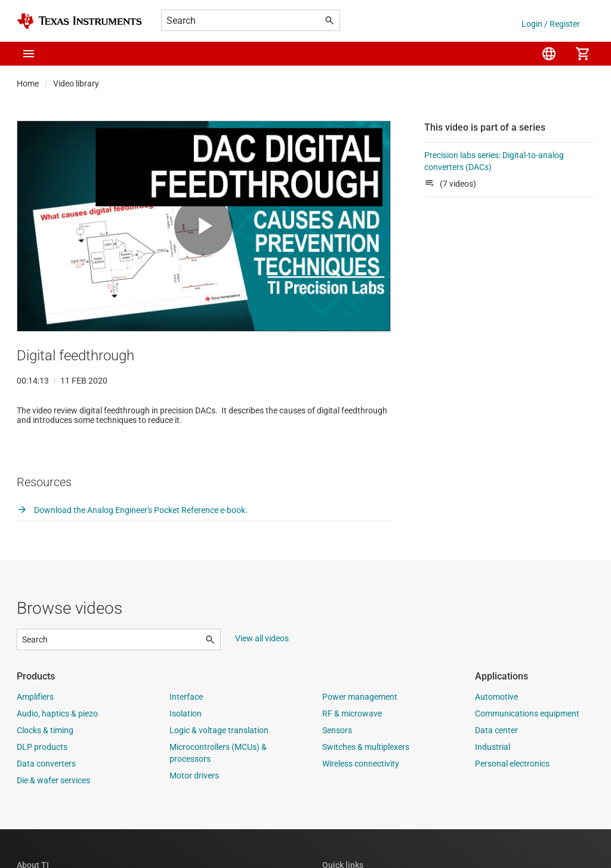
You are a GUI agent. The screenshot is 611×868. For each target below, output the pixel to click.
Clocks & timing (45, 769)
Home (28, 84)
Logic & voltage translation (219, 769)
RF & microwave (352, 752)
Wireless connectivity (361, 802)
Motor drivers (194, 814)
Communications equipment (527, 752)
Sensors (337, 769)
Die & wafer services (53, 819)
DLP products (42, 786)
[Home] (79, 21)
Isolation (186, 752)
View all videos (262, 677)
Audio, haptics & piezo (57, 752)
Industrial (493, 786)
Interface (186, 736)
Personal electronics (512, 802)
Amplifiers (35, 736)
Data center (496, 769)
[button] (29, 54)
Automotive (496, 736)
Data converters (46, 802)
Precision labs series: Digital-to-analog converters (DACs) (494, 161)
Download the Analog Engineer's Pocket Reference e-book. (132, 549)
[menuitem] (549, 54)
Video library (76, 84)
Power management (360, 736)
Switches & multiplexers (366, 786)
